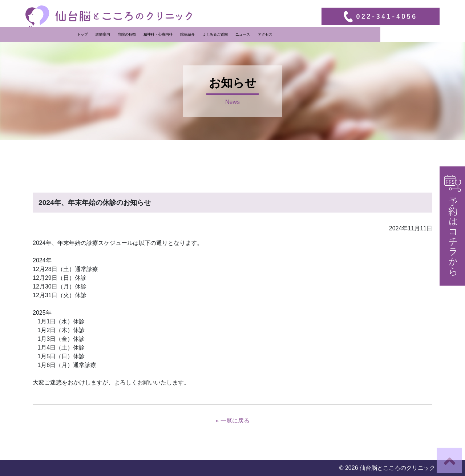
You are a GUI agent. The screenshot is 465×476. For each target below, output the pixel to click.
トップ (143, 34)
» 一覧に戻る (232, 421)
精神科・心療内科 (219, 34)
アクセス (325, 34)
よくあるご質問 (276, 34)
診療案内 (163, 34)
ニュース (303, 34)
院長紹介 (248, 34)
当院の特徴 (187, 34)
